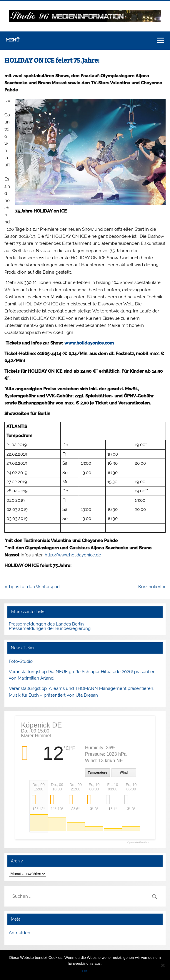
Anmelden (20, 933)
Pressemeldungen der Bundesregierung (50, 628)
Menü (13, 40)
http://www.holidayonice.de (73, 555)
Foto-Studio (21, 661)
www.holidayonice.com (89, 343)
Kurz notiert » (152, 587)
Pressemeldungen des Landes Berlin (46, 624)
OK (85, 971)
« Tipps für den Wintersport (33, 587)
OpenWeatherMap (138, 843)
